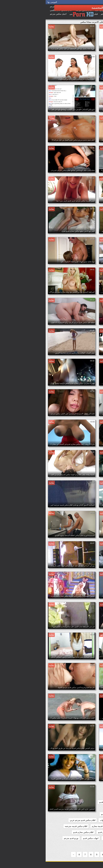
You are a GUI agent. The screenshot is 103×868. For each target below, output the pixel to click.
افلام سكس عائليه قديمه (89, 820)
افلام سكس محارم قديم (38, 832)
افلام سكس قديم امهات (64, 820)
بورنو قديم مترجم (25, 838)
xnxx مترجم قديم (73, 796)
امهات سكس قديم (45, 838)
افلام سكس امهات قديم (90, 814)
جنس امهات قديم (73, 844)
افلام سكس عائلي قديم (65, 814)
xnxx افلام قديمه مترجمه (89, 790)
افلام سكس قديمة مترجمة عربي (86, 826)
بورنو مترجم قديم (92, 844)
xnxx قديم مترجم (92, 796)
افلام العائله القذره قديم (63, 802)
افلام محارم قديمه (65, 838)
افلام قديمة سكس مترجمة (88, 838)
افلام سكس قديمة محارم (57, 826)
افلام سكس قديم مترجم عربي (37, 820)
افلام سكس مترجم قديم (63, 832)
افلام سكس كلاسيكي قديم (88, 832)
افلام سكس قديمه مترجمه (30, 826)
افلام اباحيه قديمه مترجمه (89, 802)
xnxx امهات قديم (67, 790)
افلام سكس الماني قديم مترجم (86, 808)
